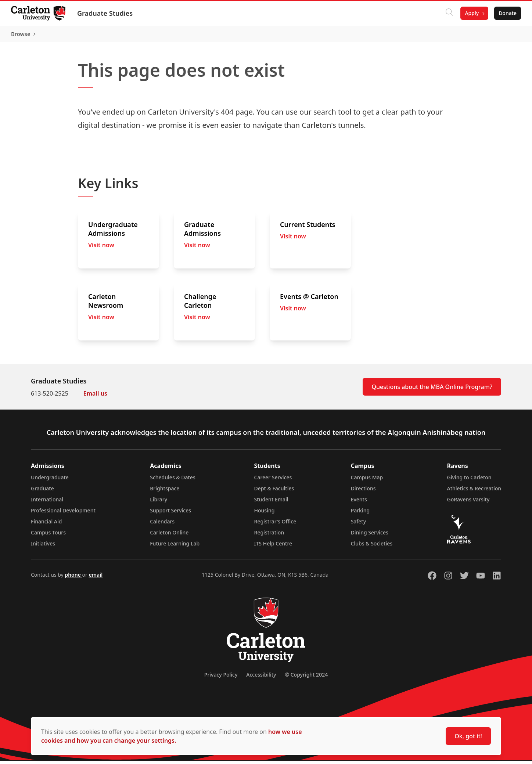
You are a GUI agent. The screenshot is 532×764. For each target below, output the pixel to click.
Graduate (42, 492)
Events (359, 503)
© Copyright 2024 (306, 678)
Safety (359, 525)
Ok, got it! (468, 736)
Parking (360, 514)
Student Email (271, 503)
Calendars (162, 525)
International (47, 503)
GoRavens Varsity (468, 503)
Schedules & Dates (173, 481)
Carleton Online (169, 536)
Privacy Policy (221, 678)
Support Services (170, 514)
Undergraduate (50, 481)
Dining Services (370, 536)
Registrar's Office (275, 525)
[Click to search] (449, 13)
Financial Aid (46, 525)
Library (159, 503)
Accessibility (261, 678)
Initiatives (43, 547)
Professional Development (63, 514)
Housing (265, 514)
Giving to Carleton (469, 481)
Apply (471, 13)
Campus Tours (48, 536)
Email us (95, 397)
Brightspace (165, 492)
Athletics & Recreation (474, 492)
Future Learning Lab (175, 547)
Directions (363, 492)
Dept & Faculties (274, 492)
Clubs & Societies (372, 547)
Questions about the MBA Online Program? (432, 390)
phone (73, 578)
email (96, 578)
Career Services (273, 481)
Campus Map (367, 481)
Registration (269, 536)
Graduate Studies (106, 13)
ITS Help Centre (273, 547)
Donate (507, 13)
